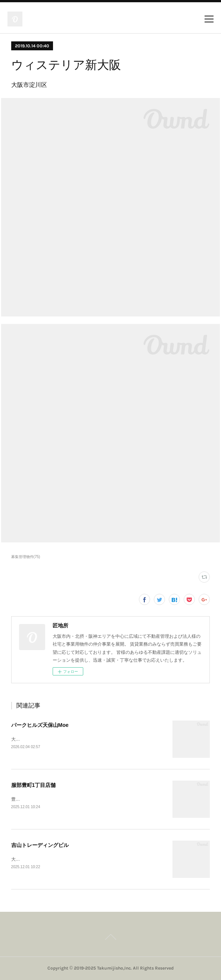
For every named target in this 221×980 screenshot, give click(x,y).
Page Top (110, 938)
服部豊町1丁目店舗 (34, 785)
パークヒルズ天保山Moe (40, 725)
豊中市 (18, 799)
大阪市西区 (22, 859)
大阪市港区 (22, 739)
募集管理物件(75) (26, 557)
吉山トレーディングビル (40, 845)
